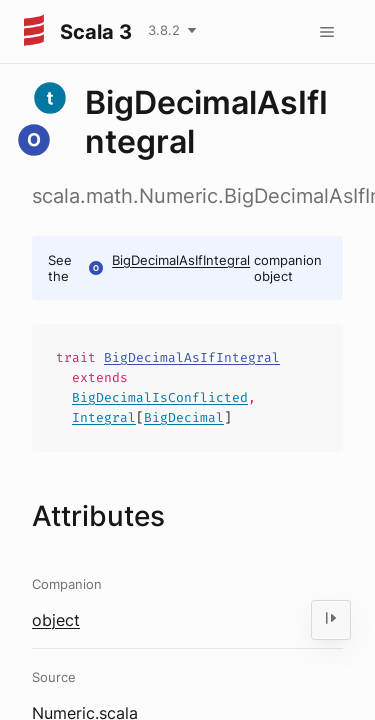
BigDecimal (184, 417)
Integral (104, 417)
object (56, 620)
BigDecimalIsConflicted (160, 397)
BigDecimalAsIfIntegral (181, 260)
